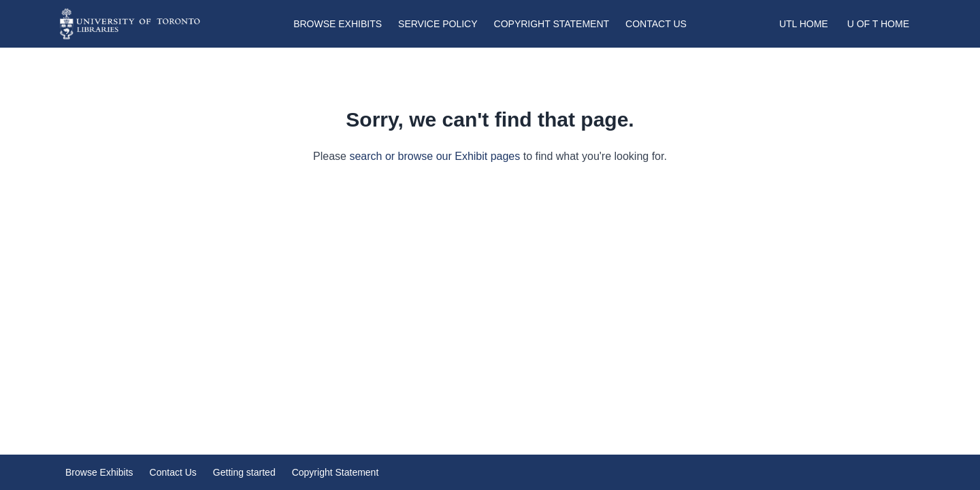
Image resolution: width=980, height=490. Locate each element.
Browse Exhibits (338, 24)
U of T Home (878, 24)
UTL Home (804, 24)
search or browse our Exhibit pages (435, 156)
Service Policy (438, 24)
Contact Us (656, 24)
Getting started (244, 472)
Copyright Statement (552, 24)
